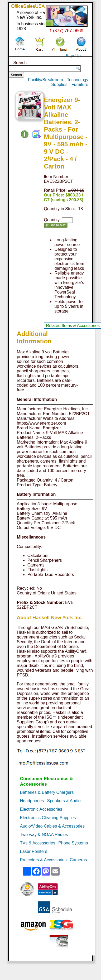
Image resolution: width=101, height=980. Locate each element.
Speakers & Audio (64, 801)
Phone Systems (73, 843)
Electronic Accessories (41, 809)
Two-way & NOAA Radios (44, 835)
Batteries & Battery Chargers (47, 792)
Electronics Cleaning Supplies (48, 818)
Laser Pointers (34, 851)
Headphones (32, 801)
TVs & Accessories (38, 843)
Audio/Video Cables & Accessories (52, 826)
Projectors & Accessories (43, 860)
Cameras (78, 860)
